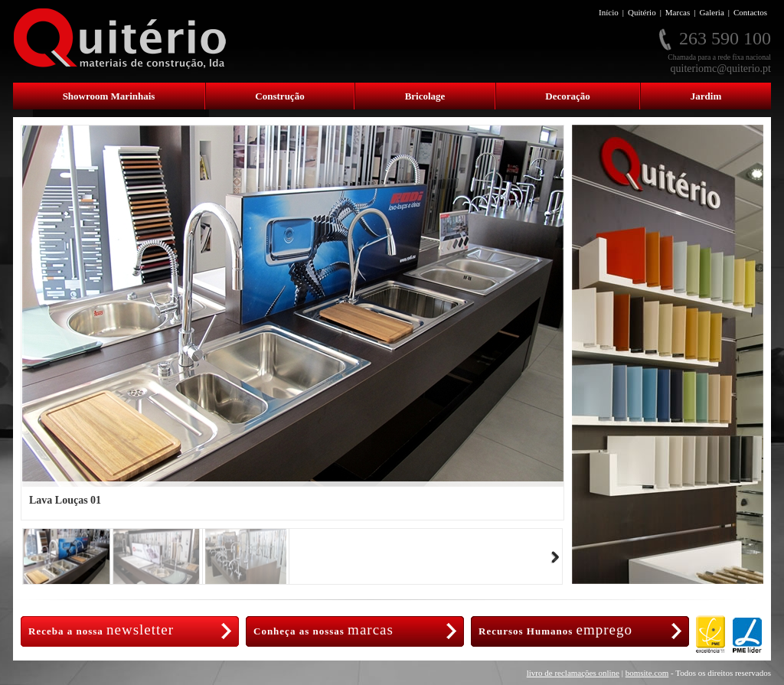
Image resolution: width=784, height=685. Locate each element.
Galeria (711, 12)
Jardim (706, 96)
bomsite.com (647, 673)
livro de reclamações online (573, 673)
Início (609, 12)
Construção (279, 96)
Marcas (678, 12)
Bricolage (425, 96)
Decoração (567, 96)
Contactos (750, 12)
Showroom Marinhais (109, 96)
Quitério (642, 12)
